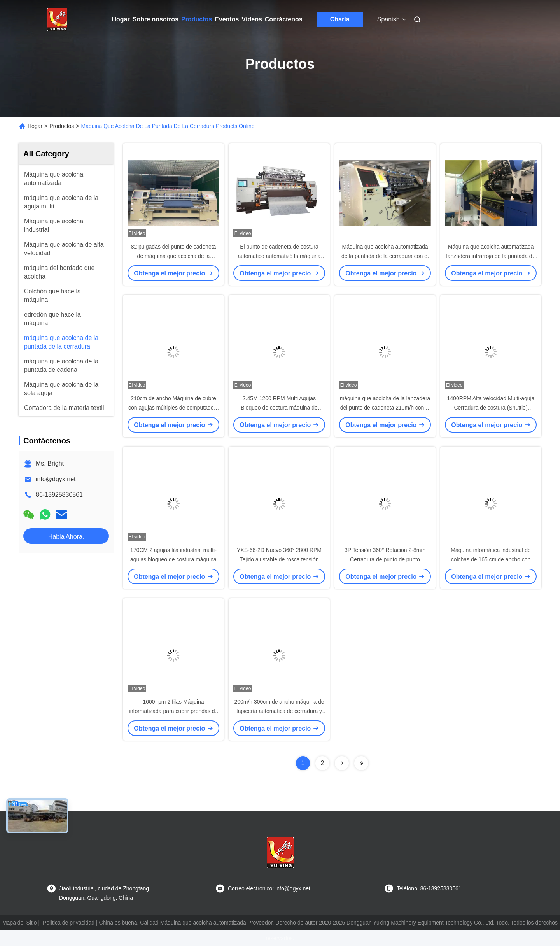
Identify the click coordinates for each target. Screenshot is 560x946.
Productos (197, 19)
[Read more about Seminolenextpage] (342, 763)
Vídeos (252, 19)
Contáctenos (284, 19)
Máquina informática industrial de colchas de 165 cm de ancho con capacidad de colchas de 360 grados (491, 559)
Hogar (121, 19)
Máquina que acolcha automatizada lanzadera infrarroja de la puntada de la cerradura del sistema (491, 256)
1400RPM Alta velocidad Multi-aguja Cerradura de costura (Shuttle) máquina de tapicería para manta (491, 408)
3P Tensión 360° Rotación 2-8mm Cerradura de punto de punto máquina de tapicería (385, 559)
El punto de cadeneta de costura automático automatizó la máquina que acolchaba (279, 256)
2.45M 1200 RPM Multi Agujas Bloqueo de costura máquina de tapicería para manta (279, 408)
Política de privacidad (69, 923)
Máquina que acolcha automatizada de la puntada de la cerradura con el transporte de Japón (385, 256)
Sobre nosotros (156, 19)
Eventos (227, 19)
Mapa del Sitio (20, 923)
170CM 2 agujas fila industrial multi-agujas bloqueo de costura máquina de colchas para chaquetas (173, 559)
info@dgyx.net (56, 479)
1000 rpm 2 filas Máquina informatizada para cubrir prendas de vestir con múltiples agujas (174, 711)
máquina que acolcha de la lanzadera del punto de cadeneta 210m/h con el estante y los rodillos (385, 408)
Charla (340, 19)
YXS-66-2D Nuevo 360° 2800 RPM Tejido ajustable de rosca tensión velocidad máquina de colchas (279, 559)
